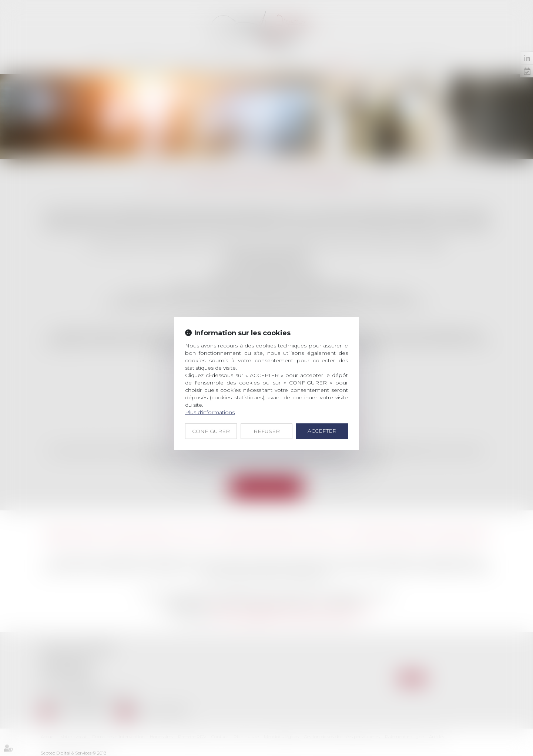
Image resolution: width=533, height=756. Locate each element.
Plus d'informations (210, 412)
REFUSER (267, 431)
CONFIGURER (211, 431)
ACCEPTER (322, 431)
